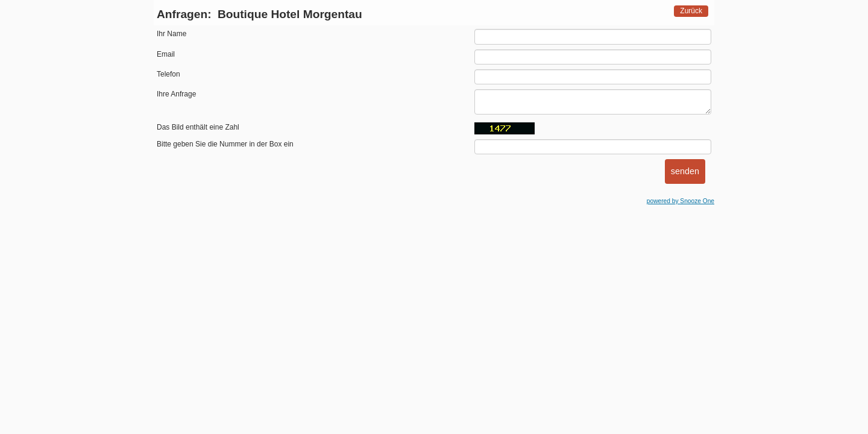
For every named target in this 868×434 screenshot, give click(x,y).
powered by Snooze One (681, 201)
